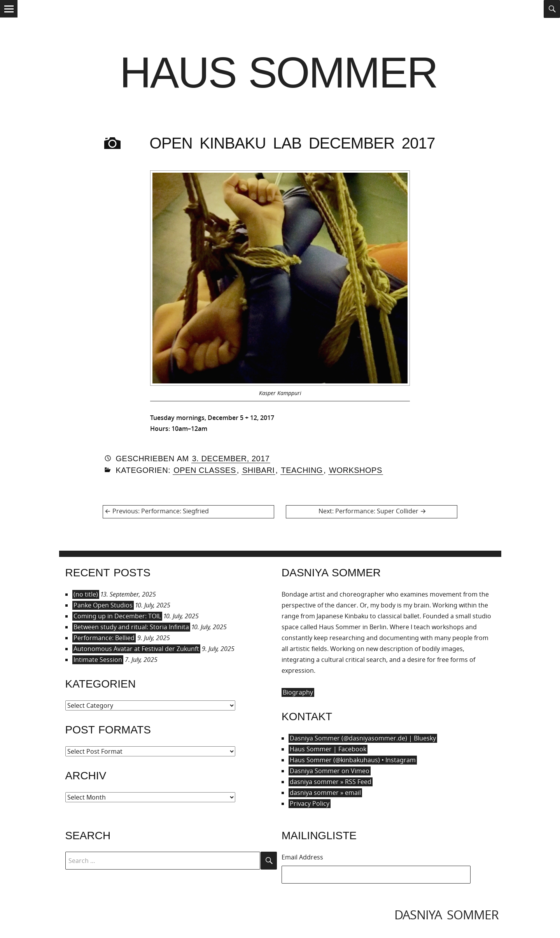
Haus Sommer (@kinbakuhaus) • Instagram (353, 760)
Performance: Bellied (104, 638)
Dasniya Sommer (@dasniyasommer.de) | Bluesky (363, 738)
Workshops (356, 470)
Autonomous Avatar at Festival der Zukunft (136, 649)
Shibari (259, 470)
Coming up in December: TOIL (117, 616)
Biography (298, 692)
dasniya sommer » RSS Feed (331, 782)
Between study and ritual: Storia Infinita (131, 627)
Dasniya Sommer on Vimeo (330, 771)
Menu (9, 17)
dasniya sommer (446, 914)
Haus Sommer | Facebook (328, 749)
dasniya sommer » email (325, 793)
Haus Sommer (278, 73)
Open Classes (205, 470)
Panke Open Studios (103, 605)
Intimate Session (98, 660)
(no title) (86, 594)
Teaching (302, 470)
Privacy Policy (310, 803)
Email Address (302, 857)
